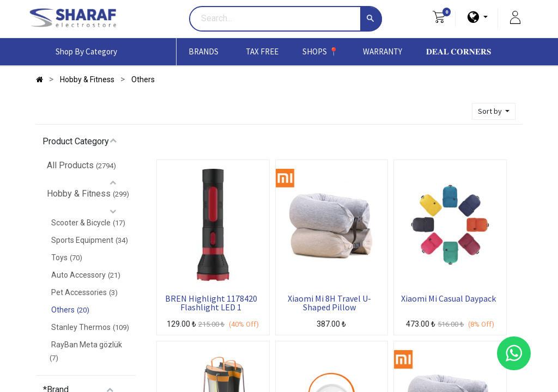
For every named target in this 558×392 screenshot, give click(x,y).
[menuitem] (262, 52)
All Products (70, 165)
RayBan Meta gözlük (87, 345)
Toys (59, 258)
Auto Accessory (78, 275)
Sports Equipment (82, 240)
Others (63, 310)
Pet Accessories (79, 292)
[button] (494, 111)
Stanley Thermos (81, 327)
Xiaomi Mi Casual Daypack (448, 299)
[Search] (371, 19)
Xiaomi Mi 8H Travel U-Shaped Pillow (329, 303)
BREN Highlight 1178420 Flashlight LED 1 (211, 303)
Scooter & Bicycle (81, 223)
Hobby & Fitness (79, 194)
